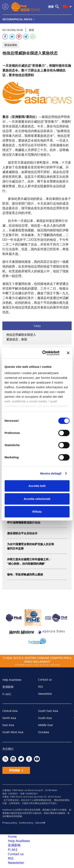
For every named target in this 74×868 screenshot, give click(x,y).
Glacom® (40, 823)
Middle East (45, 725)
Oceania (44, 732)
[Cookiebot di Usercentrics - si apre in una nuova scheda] (44, 353)
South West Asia (13, 732)
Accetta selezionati (37, 499)
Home (12, 837)
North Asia (9, 718)
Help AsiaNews (12, 680)
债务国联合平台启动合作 (22, 533)
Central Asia (10, 711)
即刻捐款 (16, 770)
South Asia (45, 718)
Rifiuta (37, 512)
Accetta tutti (37, 486)
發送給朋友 (11, 45)
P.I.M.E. (7, 694)
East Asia (8, 725)
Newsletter (45, 694)
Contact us (45, 679)
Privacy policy (10, 823)
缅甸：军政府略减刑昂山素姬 (25, 574)
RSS (41, 687)
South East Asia (48, 711)
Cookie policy (26, 823)
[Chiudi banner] (68, 353)
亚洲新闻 (8, 687)
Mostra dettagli (51, 473)
